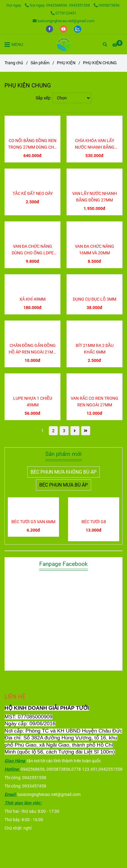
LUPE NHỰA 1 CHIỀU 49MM (33, 402)
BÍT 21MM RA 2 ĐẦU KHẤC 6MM (95, 349)
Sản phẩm (40, 63)
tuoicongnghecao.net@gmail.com (63, 21)
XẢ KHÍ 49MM (32, 299)
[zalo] (78, 29)
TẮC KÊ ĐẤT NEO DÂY (33, 194)
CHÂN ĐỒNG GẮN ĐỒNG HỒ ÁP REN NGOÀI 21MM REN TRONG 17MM (33, 349)
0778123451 (63, 13)
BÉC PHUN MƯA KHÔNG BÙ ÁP (63, 472)
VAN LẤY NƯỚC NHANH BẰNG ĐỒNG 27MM (95, 197)
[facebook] (50, 29)
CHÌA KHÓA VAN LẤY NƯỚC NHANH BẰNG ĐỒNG (95, 144)
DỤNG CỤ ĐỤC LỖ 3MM (95, 299)
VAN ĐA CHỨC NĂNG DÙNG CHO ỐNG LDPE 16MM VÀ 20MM (33, 250)
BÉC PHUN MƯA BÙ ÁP (63, 485)
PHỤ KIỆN (66, 63)
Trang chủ (14, 63)
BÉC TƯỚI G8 (94, 522)
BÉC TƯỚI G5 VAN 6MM (33, 522)
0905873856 (107, 5)
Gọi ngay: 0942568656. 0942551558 (58, 5)
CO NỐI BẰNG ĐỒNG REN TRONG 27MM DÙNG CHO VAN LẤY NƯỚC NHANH (32, 144)
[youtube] (64, 29)
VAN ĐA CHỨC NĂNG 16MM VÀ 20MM (95, 250)
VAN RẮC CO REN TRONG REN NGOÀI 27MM (95, 402)
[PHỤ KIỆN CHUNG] (63, 44)
